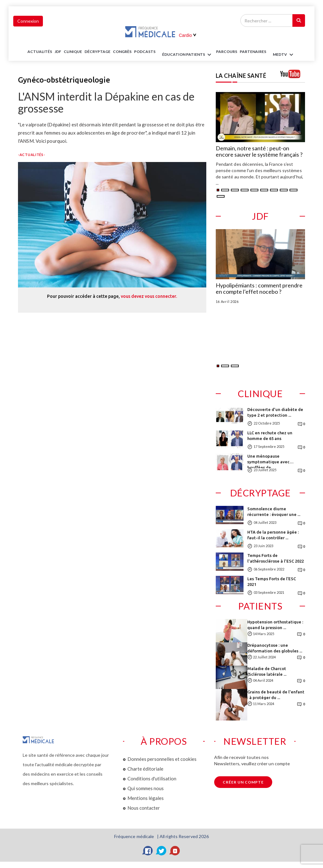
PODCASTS (145, 52)
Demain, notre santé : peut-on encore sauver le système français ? (259, 152)
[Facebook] (148, 851)
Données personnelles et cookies (162, 759)
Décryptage (97, 52)
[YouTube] (175, 851)
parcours (227, 52)
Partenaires (253, 52)
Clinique (73, 52)
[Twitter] (161, 851)
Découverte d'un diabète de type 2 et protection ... (275, 412)
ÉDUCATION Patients (188, 55)
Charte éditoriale (145, 769)
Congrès (122, 52)
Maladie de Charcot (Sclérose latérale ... (267, 671)
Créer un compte (243, 782)
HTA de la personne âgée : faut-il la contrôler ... (273, 535)
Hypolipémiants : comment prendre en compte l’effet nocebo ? (259, 289)
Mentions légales (146, 798)
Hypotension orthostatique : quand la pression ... (275, 625)
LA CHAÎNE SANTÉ (241, 76)
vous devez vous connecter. (149, 296)
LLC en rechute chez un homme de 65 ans (270, 436)
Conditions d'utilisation (152, 778)
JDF (58, 52)
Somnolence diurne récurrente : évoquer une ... (274, 512)
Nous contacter (144, 808)
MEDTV (284, 55)
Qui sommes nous (146, 788)
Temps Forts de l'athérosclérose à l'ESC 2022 (276, 558)
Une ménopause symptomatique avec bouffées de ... (268, 461)
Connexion (28, 21)
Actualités (40, 52)
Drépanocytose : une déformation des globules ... (275, 648)
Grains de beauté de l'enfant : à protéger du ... (276, 695)
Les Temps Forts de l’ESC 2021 (272, 582)
